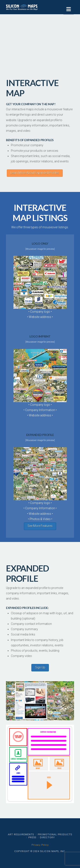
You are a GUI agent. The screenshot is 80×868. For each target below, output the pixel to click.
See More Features (40, 526)
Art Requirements (21, 835)
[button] (69, 9)
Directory (47, 838)
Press (32, 838)
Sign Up (40, 667)
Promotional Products (55, 835)
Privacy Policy (40, 845)
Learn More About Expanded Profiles (35, 173)
